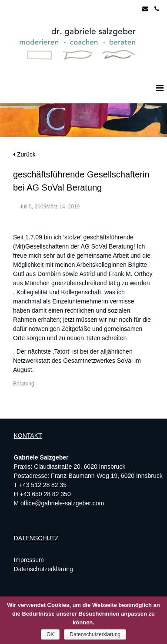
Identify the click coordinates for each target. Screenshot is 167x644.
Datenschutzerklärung (43, 569)
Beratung (24, 384)
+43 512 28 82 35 (43, 485)
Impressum (29, 560)
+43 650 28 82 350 (45, 494)
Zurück (24, 154)
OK (50, 634)
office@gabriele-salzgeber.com (62, 503)
